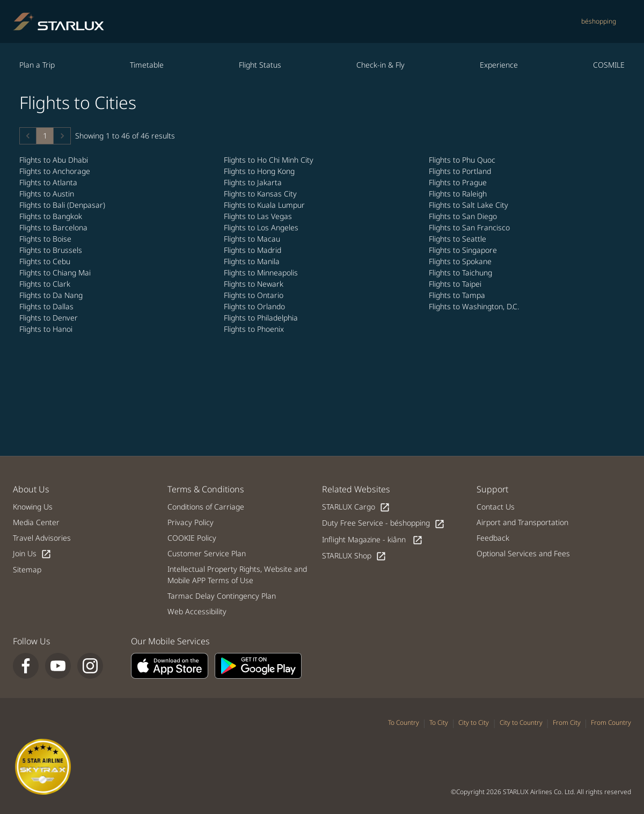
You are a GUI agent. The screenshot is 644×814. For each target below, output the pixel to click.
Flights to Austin (48, 194)
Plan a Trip (37, 65)
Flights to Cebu (46, 261)
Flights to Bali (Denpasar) (63, 205)
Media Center (36, 522)
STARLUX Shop (354, 556)
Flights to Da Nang (52, 295)
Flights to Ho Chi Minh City (270, 160)
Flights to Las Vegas (259, 216)
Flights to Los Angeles (262, 227)
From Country (611, 722)
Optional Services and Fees (523, 553)
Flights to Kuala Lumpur (265, 205)
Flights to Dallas (47, 306)
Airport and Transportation (522, 522)
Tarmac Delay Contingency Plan (222, 596)
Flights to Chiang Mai (56, 272)
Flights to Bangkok (52, 216)
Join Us (32, 554)
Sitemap (27, 569)
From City (567, 722)
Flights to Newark (255, 284)
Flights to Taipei (456, 284)
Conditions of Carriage (206, 507)
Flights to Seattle (459, 239)
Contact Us (496, 507)
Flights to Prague (459, 182)
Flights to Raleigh (459, 194)
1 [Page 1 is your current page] (45, 136)
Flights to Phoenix (255, 329)
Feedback (493, 538)
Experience (499, 65)
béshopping (599, 21)
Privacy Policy (191, 522)
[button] (28, 136)
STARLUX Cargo (356, 507)
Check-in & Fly (380, 65)
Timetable (147, 65)
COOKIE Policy (192, 538)
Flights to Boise (46, 239)
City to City (474, 722)
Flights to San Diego (464, 216)
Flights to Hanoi (47, 329)
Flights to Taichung (462, 272)
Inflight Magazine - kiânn (372, 540)
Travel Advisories (42, 538)
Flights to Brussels (52, 250)
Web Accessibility (197, 611)
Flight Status (260, 65)
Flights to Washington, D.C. (475, 306)
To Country (404, 722)
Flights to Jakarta (254, 182)
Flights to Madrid (254, 250)
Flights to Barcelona (54, 227)
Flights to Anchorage (56, 171)
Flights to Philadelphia (262, 318)
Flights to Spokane (461, 261)
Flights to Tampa (458, 295)
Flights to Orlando (255, 306)
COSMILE (609, 65)
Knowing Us (33, 507)
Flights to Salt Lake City (470, 205)
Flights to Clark (46, 284)
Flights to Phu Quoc (463, 160)
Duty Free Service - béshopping (383, 523)
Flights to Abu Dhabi (55, 160)
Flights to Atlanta (49, 182)
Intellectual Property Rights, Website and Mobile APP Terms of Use (237, 575)
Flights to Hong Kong (260, 171)
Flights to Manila (253, 261)
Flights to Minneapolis (262, 272)
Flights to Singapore (464, 250)
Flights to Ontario (255, 295)
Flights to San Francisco (470, 227)
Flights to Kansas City (261, 194)
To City (439, 722)
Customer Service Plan (207, 553)
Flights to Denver (50, 318)
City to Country (521, 722)
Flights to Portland (461, 171)
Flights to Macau (253, 239)
